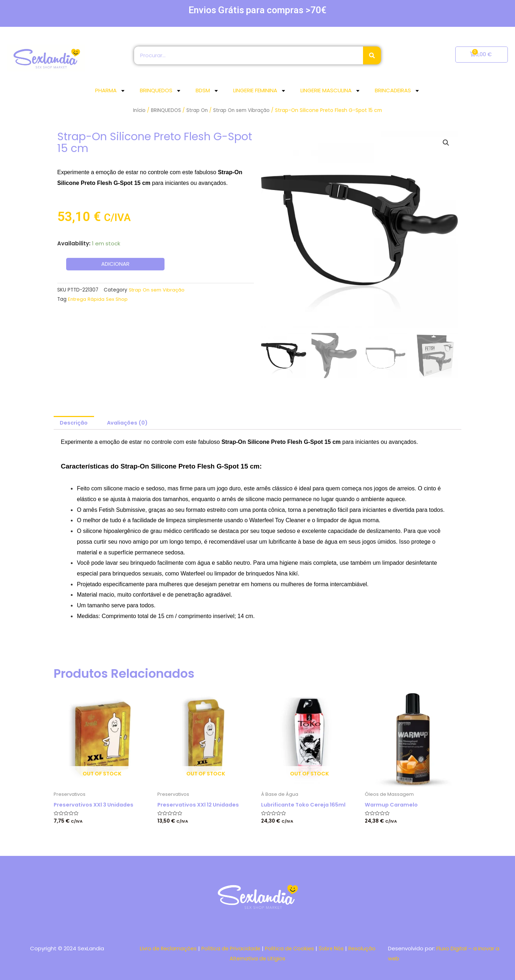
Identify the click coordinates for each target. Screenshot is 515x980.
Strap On (197, 110)
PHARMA (110, 91)
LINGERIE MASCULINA (330, 91)
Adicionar (115, 264)
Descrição (74, 423)
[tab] (74, 423)
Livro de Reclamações (166, 948)
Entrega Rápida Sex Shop (98, 299)
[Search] (372, 55)
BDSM (207, 91)
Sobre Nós (333, 948)
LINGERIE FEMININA (260, 91)
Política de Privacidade (230, 948)
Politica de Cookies (291, 948)
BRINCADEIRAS (397, 91)
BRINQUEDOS (161, 91)
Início (139, 110)
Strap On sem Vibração (242, 110)
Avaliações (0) (129, 423)
